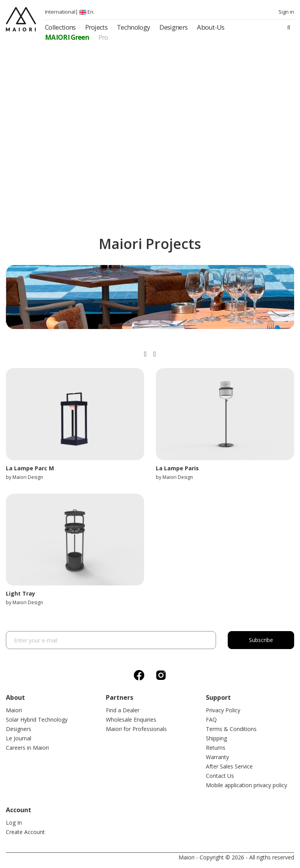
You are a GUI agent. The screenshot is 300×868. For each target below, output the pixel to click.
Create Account (25, 832)
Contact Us (220, 776)
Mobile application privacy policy (246, 785)
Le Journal (19, 738)
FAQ (211, 719)
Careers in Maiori (27, 748)
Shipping (216, 738)
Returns (216, 748)
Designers (19, 729)
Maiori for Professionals (136, 729)
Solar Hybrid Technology (37, 719)
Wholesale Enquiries (131, 719)
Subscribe (261, 640)
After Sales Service (229, 766)
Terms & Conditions (231, 729)
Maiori (14, 710)
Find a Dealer (123, 710)
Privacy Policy (223, 710)
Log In (14, 823)
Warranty (217, 757)
